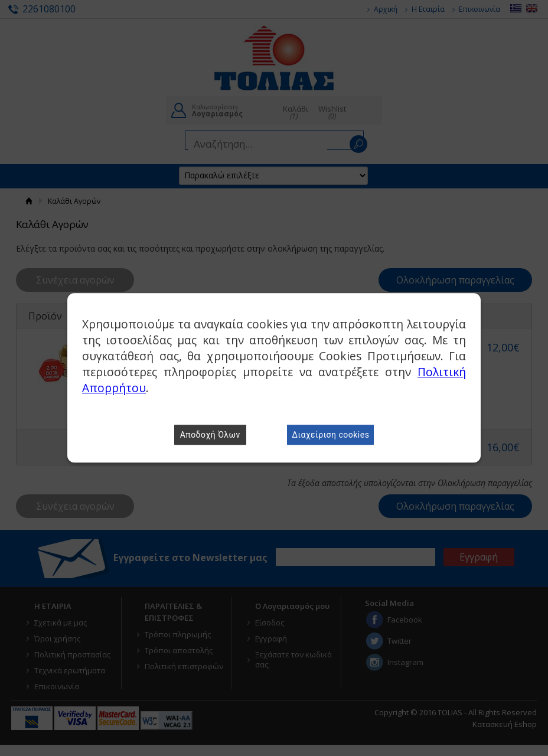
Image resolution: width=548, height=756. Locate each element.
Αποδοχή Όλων (210, 435)
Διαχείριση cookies (330, 435)
